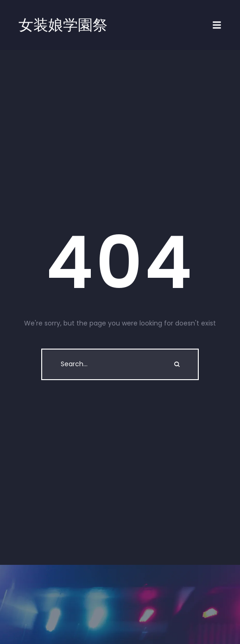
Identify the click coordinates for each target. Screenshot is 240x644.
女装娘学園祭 (63, 25)
